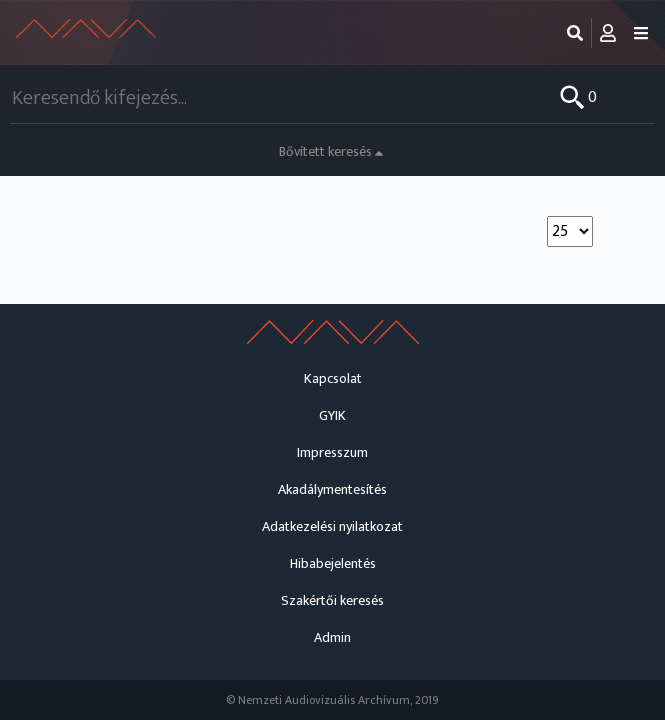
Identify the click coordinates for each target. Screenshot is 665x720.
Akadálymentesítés (332, 489)
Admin (332, 637)
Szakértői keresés (332, 600)
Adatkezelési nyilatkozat (332, 526)
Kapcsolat (333, 378)
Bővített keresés (332, 151)
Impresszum (332, 452)
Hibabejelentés (333, 563)
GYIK (332, 415)
